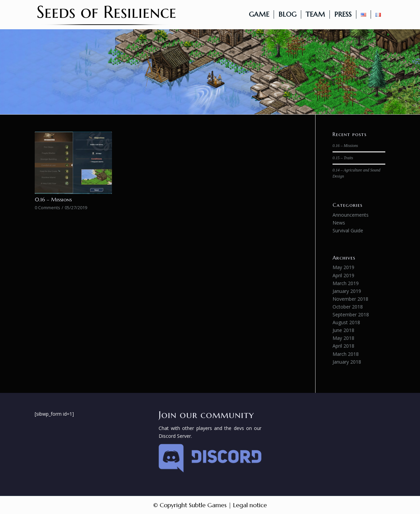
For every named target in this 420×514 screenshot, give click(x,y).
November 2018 (350, 299)
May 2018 (343, 338)
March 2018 (346, 354)
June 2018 (343, 330)
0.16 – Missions (53, 200)
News (339, 223)
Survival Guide (348, 230)
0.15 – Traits (343, 158)
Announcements (351, 215)
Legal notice (250, 505)
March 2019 (346, 283)
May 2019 (343, 267)
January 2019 (347, 291)
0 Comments (47, 208)
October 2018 (348, 307)
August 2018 (346, 322)
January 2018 (347, 362)
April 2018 (343, 346)
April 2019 (343, 275)
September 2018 (351, 314)
